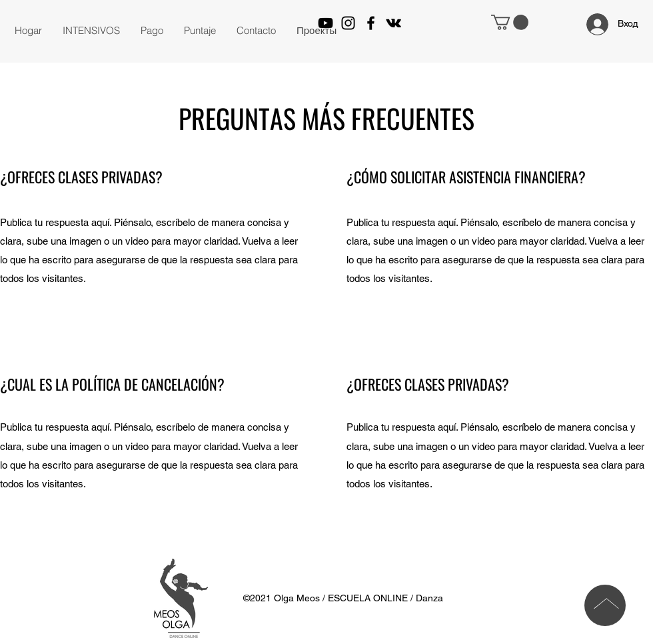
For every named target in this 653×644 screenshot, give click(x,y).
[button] (91, 31)
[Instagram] (348, 23)
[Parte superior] (605, 605)
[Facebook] (371, 23)
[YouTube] (326, 23)
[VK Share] (393, 23)
